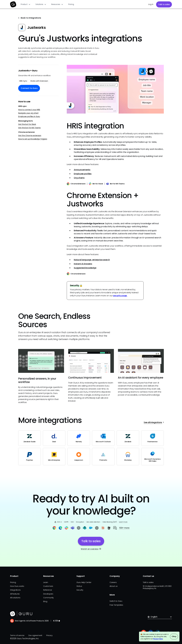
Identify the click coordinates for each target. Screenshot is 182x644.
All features (15, 594)
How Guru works (17, 586)
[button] (26, 4)
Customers (48, 586)
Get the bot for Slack (27, 124)
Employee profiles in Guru (29, 117)
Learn (46, 582)
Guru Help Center (84, 582)
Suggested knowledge (85, 268)
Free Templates (116, 605)
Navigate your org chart (28, 113)
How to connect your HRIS (29, 110)
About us (113, 586)
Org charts (79, 178)
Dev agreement (35, 635)
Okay (174, 636)
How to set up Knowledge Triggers (33, 139)
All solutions (15, 598)
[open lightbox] (115, 89)
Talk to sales (164, 4)
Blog (45, 601)
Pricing (71, 4)
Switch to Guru (116, 601)
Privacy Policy (158, 639)
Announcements (82, 170)
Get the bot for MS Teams (29, 128)
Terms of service (17, 635)
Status (79, 586)
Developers (48, 594)
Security (80, 590)
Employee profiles (83, 174)
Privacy (49, 635)
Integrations (15, 590)
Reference (48, 590)
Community (48, 598)
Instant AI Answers (83, 264)
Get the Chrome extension (30, 136)
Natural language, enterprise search (92, 260)
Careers (113, 582)
